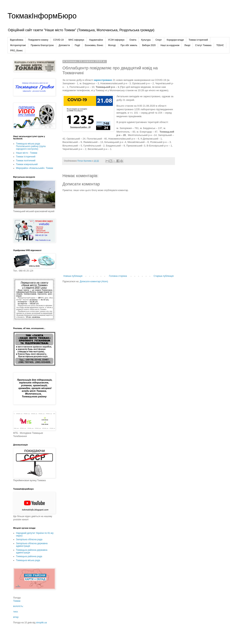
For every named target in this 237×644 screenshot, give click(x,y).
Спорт (159, 40)
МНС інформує (76, 40)
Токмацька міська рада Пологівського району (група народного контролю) (31, 146)
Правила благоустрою (42, 45)
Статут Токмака (203, 45)
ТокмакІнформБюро (42, 16)
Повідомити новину (38, 40)
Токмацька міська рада (28, 560)
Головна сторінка (118, 276)
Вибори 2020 (149, 45)
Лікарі (187, 45)
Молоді (112, 45)
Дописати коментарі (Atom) (94, 281)
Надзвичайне (96, 40)
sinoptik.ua (41, 623)
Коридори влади (175, 40)
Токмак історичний (198, 40)
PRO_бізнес (16, 51)
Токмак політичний (26, 161)
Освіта (133, 40)
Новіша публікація (73, 276)
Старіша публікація (164, 276)
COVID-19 (58, 40)
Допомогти (64, 45)
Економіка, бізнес (94, 45)
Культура (146, 40)
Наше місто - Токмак (27, 153)
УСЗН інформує (116, 40)
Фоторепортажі (18, 45)
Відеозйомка (17, 40)
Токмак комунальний (27, 164)
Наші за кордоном (170, 45)
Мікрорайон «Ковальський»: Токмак (35, 168)
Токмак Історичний (26, 157)
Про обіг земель (129, 45)
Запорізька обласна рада (29, 539)
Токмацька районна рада (29, 556)
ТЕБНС (220, 45)
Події (77, 45)
